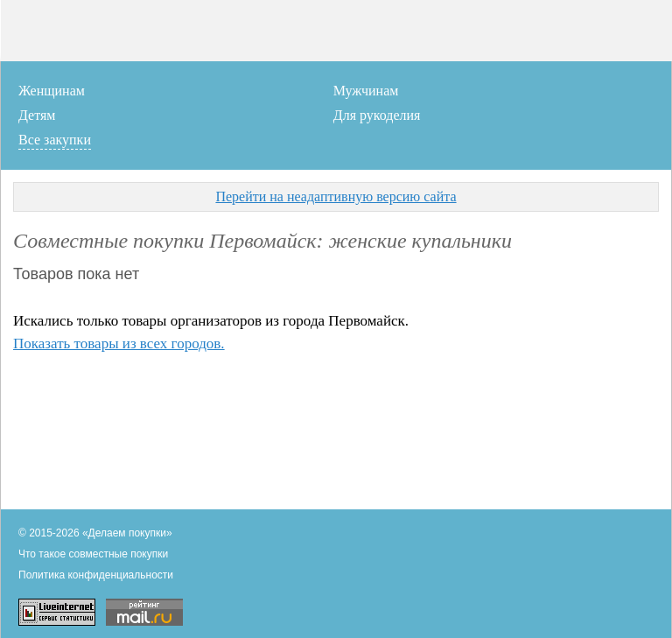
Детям (37, 115)
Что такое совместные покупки (93, 554)
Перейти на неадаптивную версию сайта (336, 196)
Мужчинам (366, 91)
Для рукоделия (377, 115)
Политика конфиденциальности (96, 575)
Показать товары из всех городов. (119, 344)
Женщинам (52, 91)
